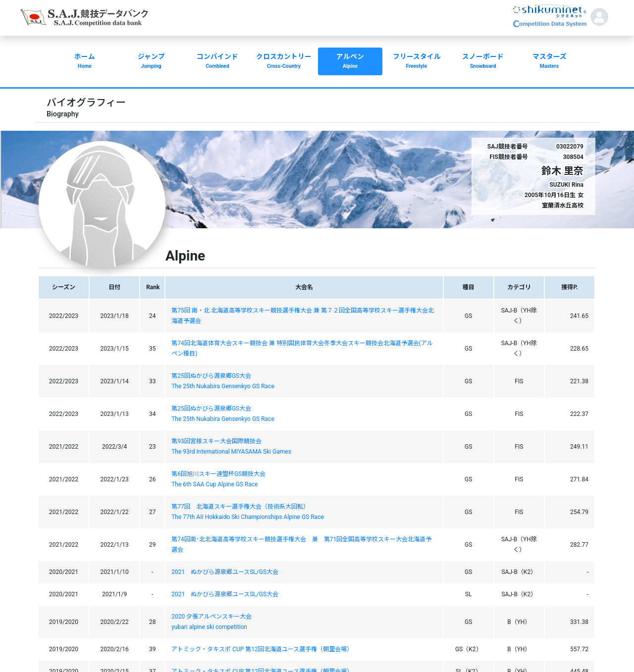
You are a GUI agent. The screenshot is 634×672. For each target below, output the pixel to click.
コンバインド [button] (217, 62)
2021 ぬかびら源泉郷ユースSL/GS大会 (225, 572)
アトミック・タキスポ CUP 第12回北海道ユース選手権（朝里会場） (262, 649)
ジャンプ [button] (151, 62)
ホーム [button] (85, 62)
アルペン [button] (350, 62)
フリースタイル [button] (417, 62)
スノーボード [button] (483, 62)
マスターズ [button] (549, 62)
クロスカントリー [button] (284, 62)
